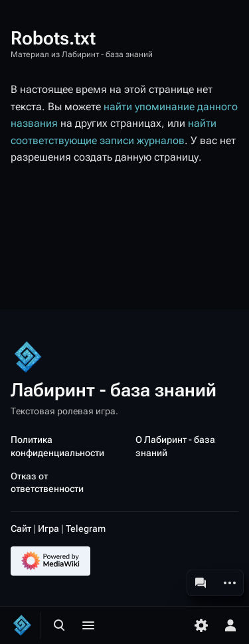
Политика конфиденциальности (57, 446)
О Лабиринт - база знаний (175, 446)
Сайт (21, 528)
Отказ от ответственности (47, 482)
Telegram (86, 528)
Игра (48, 528)
